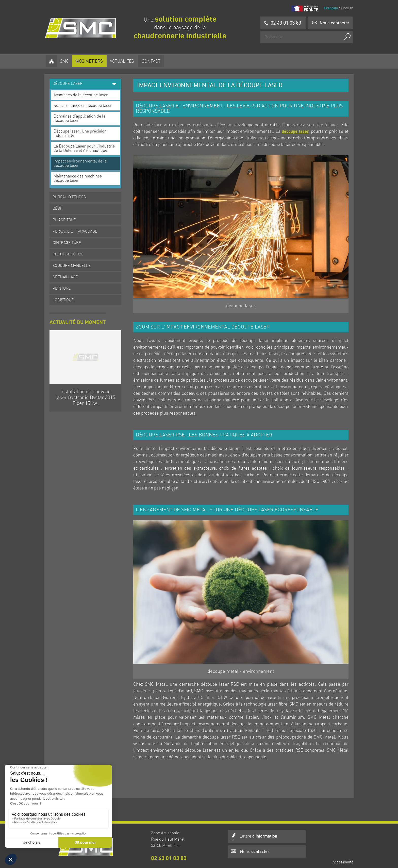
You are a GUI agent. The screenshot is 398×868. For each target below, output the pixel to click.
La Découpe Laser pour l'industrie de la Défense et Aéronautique (86, 146)
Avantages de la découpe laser (83, 92)
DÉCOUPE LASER (86, 81)
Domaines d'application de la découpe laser (82, 116)
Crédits (345, 842)
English (345, 8)
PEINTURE (64, 286)
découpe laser (294, 129)
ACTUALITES (122, 60)
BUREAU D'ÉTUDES (71, 194)
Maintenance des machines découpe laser (80, 176)
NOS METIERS (90, 60)
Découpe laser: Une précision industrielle (82, 131)
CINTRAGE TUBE (69, 240)
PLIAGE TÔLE (66, 217)
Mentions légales (337, 834)
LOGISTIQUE (65, 297)
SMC (65, 60)
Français (330, 8)
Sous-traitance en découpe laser (85, 103)
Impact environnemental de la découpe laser (82, 161)
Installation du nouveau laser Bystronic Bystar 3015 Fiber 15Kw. (87, 394)
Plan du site (341, 850)
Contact (152, 60)
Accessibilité (341, 826)
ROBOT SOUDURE (70, 252)
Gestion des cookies (335, 858)
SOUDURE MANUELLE (74, 263)
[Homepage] (82, 28)
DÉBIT (60, 206)
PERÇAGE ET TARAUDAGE (77, 229)
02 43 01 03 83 (150, 851)
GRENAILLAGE (67, 274)
